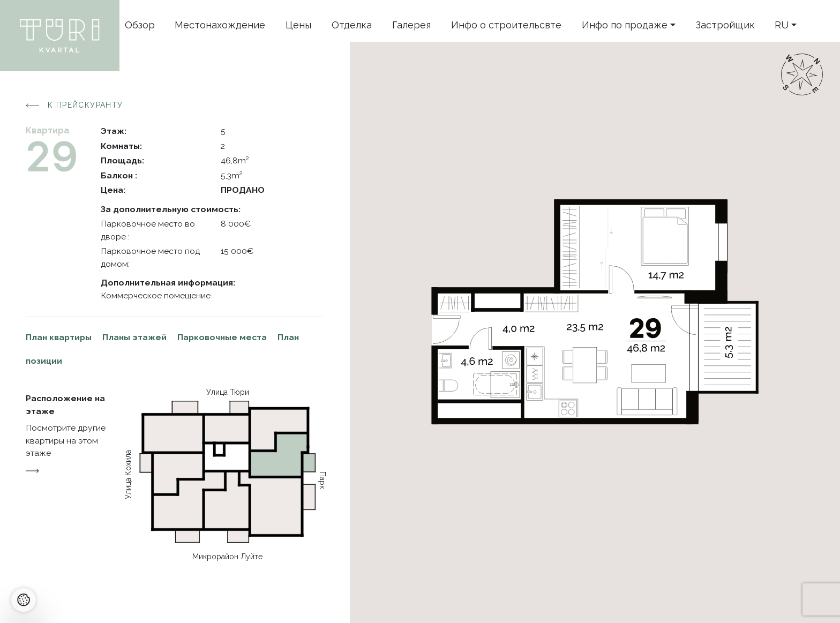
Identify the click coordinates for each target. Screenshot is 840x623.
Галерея (411, 25)
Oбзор (140, 25)
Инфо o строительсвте (506, 25)
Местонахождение (220, 25)
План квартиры (59, 337)
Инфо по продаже (625, 25)
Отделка (352, 25)
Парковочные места (222, 337)
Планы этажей (134, 337)
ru (782, 25)
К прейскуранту (74, 106)
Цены (298, 25)
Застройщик (725, 25)
